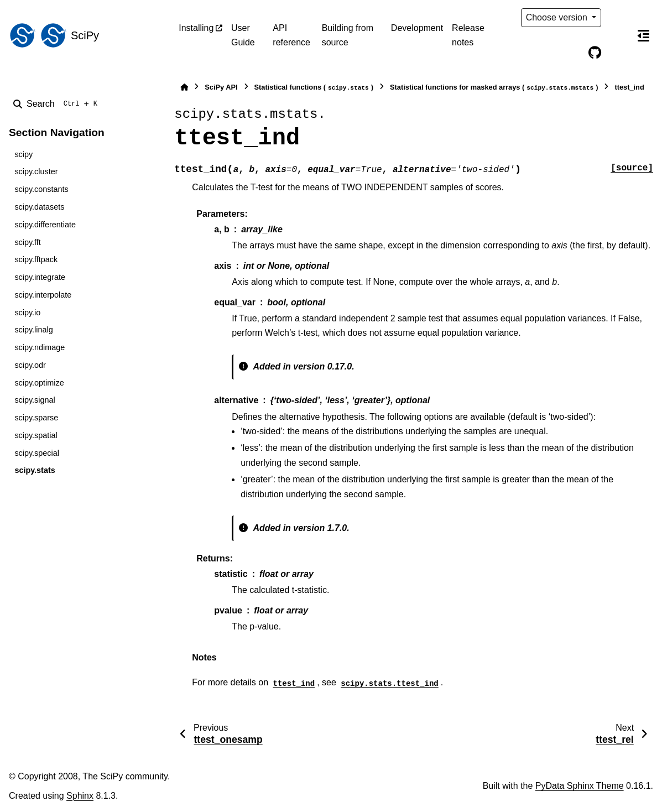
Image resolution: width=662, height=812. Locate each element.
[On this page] (643, 35)
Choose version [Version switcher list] (558, 17)
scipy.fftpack (36, 259)
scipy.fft (27, 242)
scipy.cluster (36, 171)
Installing (196, 28)
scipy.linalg (33, 330)
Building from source (348, 35)
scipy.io (27, 313)
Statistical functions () (314, 88)
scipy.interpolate (43, 295)
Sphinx (80, 796)
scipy (24, 154)
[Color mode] (618, 18)
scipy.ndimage (40, 347)
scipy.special (37, 453)
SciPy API (221, 87)
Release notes (468, 35)
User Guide (243, 35)
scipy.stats (35, 470)
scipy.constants (41, 189)
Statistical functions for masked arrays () (494, 88)
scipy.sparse (36, 418)
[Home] (184, 87)
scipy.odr (30, 365)
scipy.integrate (40, 277)
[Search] (58, 104)
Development (417, 28)
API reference (291, 35)
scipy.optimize (39, 383)
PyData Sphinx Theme (580, 786)
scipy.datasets (39, 207)
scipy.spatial (36, 435)
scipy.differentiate (45, 225)
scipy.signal (35, 400)
